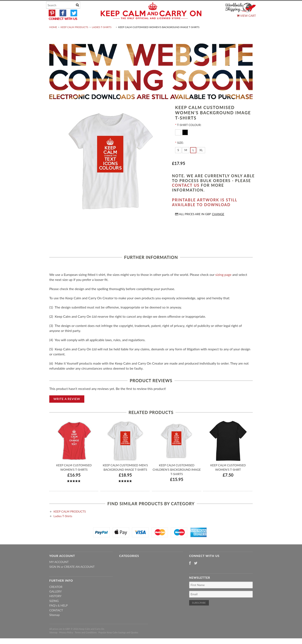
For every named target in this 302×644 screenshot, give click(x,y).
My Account (59, 572)
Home (53, 37)
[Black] (185, 142)
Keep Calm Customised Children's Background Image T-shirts (177, 479)
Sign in (55, 577)
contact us (186, 195)
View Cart (246, 16)
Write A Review (67, 409)
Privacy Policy (66, 642)
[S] (178, 160)
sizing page (223, 284)
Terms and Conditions (86, 642)
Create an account (79, 577)
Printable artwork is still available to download (205, 212)
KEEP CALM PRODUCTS (74, 37)
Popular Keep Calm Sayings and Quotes (118, 642)
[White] (179, 142)
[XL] (201, 160)
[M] (186, 160)
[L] (193, 160)
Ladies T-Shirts (102, 37)
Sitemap (55, 625)
